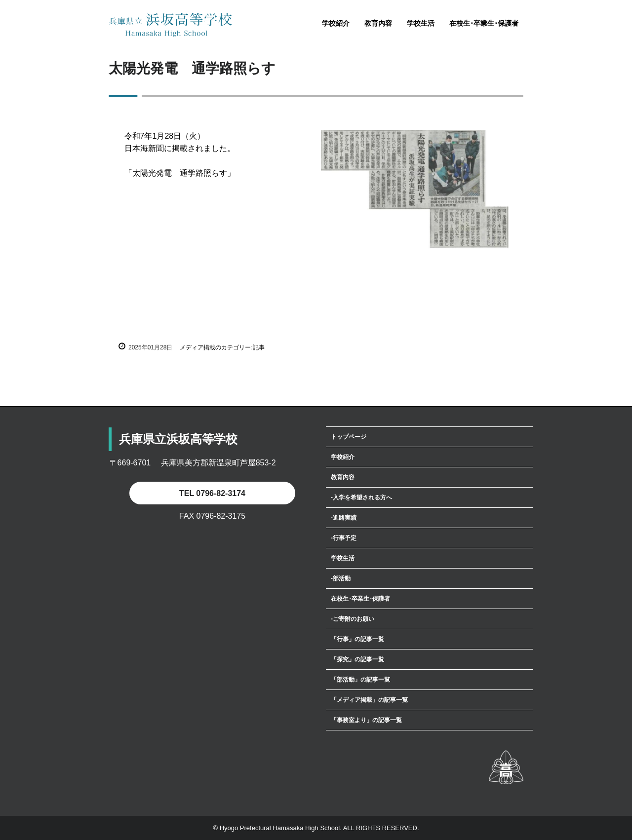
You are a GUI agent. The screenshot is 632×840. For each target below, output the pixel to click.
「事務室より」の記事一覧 (366, 720)
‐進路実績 (344, 518)
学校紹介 (336, 23)
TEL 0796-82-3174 (212, 493)
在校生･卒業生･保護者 (484, 23)
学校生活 (421, 23)
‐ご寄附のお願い (353, 619)
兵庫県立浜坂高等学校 (170, 25)
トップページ (349, 437)
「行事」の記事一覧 (357, 639)
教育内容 (378, 23)
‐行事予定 (344, 538)
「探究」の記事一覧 (357, 659)
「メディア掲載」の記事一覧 (369, 700)
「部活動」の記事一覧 (360, 680)
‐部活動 (341, 578)
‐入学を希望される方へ (361, 497)
